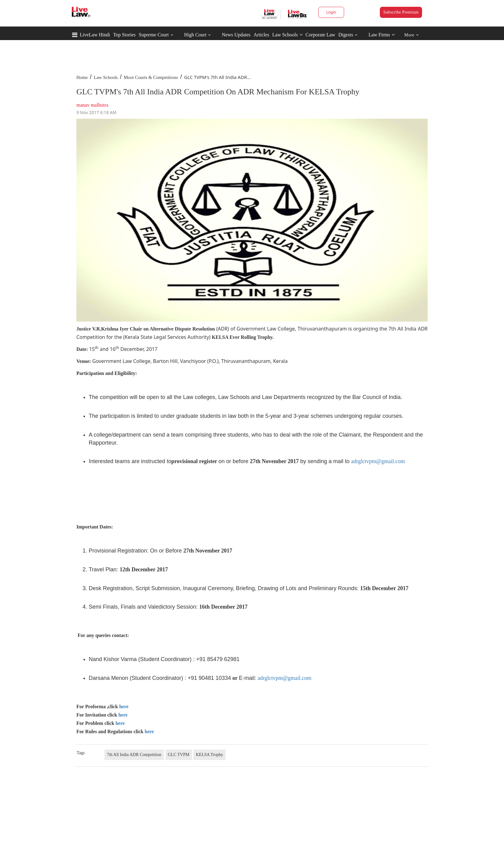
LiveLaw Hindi (95, 35)
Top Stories (124, 35)
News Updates (236, 35)
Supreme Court (154, 35)
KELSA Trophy (209, 755)
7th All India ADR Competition (134, 755)
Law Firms (382, 35)
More (411, 35)
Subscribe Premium (401, 12)
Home (82, 77)
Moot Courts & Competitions (151, 77)
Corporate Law (320, 35)
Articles (261, 35)
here (124, 707)
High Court (195, 35)
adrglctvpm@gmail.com (378, 461)
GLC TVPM (179, 755)
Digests (346, 35)
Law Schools (287, 35)
